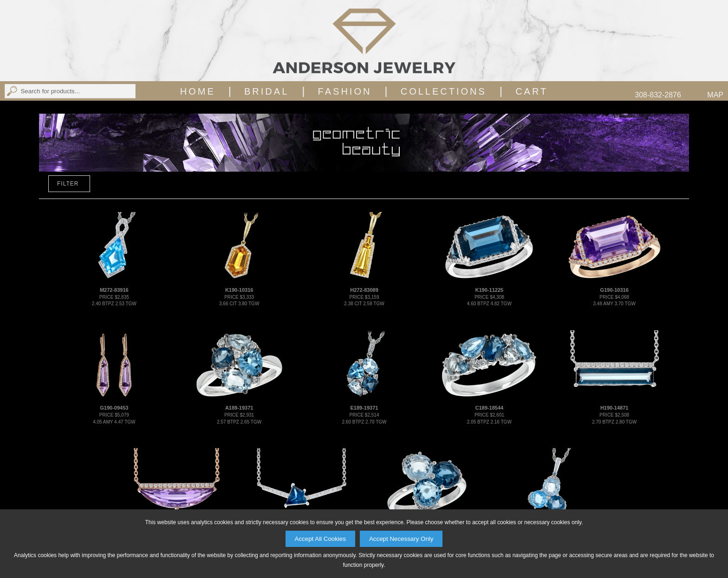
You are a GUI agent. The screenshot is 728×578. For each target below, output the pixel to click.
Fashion (345, 91)
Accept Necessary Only (401, 539)
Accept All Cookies (320, 539)
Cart (532, 91)
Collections (444, 91)
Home (198, 91)
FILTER (68, 184)
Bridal (266, 91)
